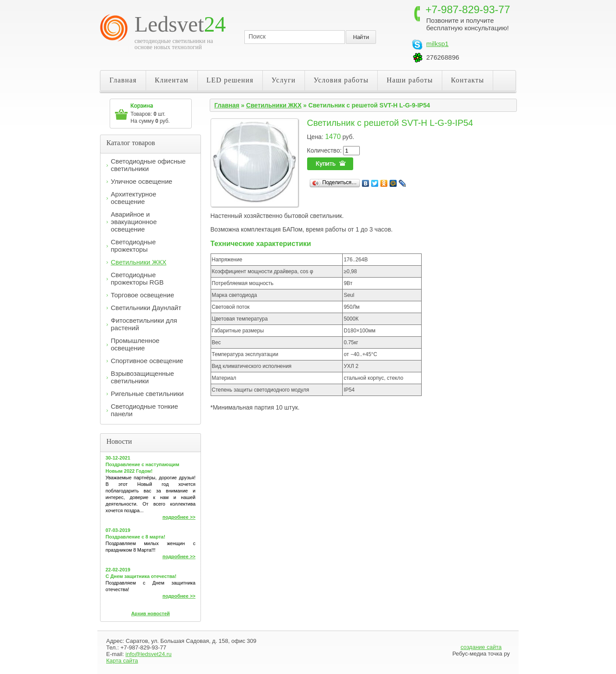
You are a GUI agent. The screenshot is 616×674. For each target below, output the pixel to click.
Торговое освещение (143, 295)
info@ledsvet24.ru (149, 654)
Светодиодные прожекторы (134, 246)
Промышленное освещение (135, 344)
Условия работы (341, 80)
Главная (123, 80)
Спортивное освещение (147, 361)
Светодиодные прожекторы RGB (138, 278)
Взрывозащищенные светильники (143, 377)
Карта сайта (122, 661)
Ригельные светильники (147, 394)
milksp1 (438, 44)
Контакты (468, 80)
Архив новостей (150, 613)
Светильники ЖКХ (139, 262)
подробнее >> (179, 517)
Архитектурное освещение (134, 198)
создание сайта (481, 647)
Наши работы (410, 80)
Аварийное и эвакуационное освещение (134, 222)
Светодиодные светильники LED (149, 28)
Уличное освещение (142, 181)
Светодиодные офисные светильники (149, 165)
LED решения (230, 80)
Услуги (284, 80)
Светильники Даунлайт (146, 308)
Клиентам (172, 80)
